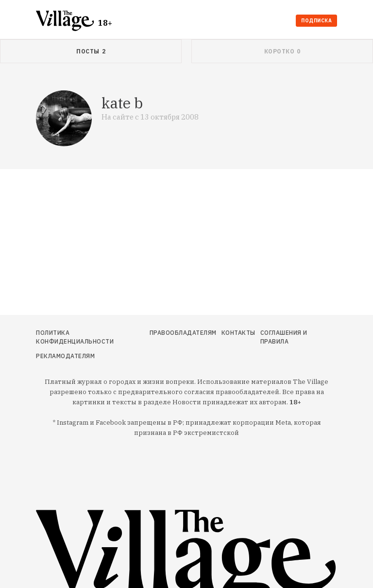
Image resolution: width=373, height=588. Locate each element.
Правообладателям (183, 333)
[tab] (91, 51)
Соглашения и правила (284, 337)
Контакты (238, 333)
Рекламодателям (65, 356)
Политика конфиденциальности (75, 337)
